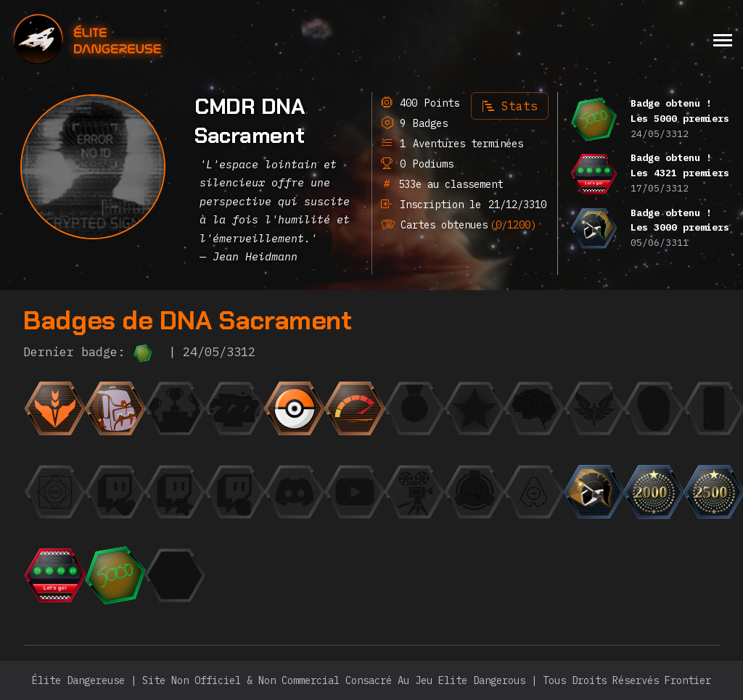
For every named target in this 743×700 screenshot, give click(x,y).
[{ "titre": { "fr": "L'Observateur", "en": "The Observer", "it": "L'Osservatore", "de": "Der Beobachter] (355, 492)
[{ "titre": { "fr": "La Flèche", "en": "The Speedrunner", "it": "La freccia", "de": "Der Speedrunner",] (355, 408)
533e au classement (448, 184)
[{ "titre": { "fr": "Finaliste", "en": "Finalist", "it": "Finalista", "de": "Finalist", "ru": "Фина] (175, 408)
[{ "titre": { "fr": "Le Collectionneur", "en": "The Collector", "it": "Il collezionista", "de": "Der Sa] (295, 408)
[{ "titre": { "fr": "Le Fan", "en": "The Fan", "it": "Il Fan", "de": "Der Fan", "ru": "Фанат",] (175, 492)
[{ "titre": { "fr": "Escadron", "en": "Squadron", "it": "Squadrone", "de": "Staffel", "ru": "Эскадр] (475, 492)
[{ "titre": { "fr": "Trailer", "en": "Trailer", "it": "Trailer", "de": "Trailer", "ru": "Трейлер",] (414, 492)
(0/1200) (513, 225)
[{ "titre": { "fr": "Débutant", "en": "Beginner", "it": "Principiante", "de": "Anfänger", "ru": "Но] (55, 408)
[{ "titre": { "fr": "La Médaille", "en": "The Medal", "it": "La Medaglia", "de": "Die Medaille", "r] (414, 408)
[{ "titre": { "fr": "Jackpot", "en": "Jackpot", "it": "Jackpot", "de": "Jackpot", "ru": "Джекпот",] (235, 408)
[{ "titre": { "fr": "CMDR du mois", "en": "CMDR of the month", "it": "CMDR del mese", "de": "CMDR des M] (475, 408)
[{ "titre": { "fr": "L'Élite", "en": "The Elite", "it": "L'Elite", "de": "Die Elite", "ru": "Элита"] (594, 408)
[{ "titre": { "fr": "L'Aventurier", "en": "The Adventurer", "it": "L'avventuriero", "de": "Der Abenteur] (115, 408)
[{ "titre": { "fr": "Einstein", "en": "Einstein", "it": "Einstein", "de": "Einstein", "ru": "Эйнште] (534, 408)
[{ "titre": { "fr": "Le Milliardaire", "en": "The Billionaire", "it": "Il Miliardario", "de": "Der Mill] (235, 492)
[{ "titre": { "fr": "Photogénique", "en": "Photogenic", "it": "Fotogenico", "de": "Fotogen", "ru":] (654, 408)
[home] (127, 40)
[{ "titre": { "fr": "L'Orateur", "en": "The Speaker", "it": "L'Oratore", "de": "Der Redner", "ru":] (295, 492)
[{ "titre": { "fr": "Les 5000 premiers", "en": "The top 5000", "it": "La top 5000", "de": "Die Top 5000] (115, 575)
